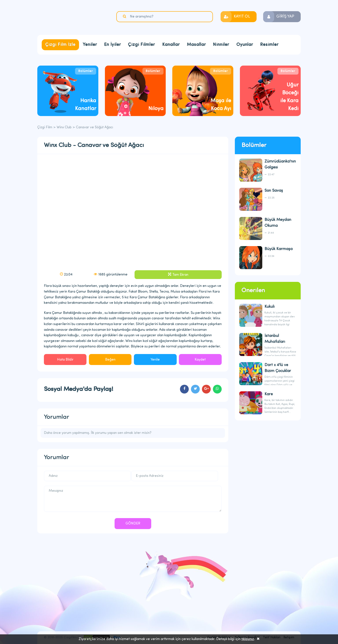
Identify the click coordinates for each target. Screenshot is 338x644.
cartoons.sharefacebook (184, 389)
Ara (125, 16)
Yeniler (90, 45)
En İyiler (112, 45)
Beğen (110, 360)
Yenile (155, 360)
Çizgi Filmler (141, 45)
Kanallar (171, 45)
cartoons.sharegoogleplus (206, 389)
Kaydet (200, 360)
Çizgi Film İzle (60, 45)
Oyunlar (245, 45)
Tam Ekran (180, 275)
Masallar (196, 45)
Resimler (269, 45)
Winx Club (64, 127)
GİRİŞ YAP (285, 17)
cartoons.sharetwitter (195, 389)
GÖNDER (133, 524)
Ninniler (221, 45)
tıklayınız (248, 639)
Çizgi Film (65, 17)
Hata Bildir (65, 360)
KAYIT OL (242, 17)
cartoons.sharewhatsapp (217, 389)
